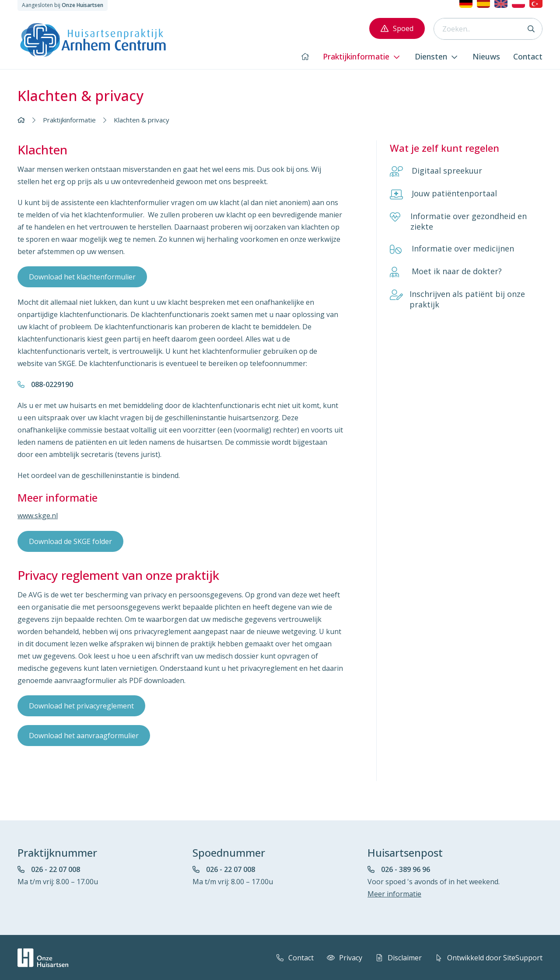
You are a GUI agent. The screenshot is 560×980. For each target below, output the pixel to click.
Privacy (343, 957)
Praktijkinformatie (69, 120)
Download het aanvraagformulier (84, 735)
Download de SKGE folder (70, 541)
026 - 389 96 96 (406, 869)
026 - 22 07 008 (56, 869)
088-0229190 (52, 384)
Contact (294, 957)
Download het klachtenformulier (82, 277)
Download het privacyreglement (81, 705)
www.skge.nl (38, 516)
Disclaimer (397, 957)
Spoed (397, 28)
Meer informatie (394, 893)
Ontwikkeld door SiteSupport (487, 957)
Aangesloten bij (63, 5)
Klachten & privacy (142, 120)
